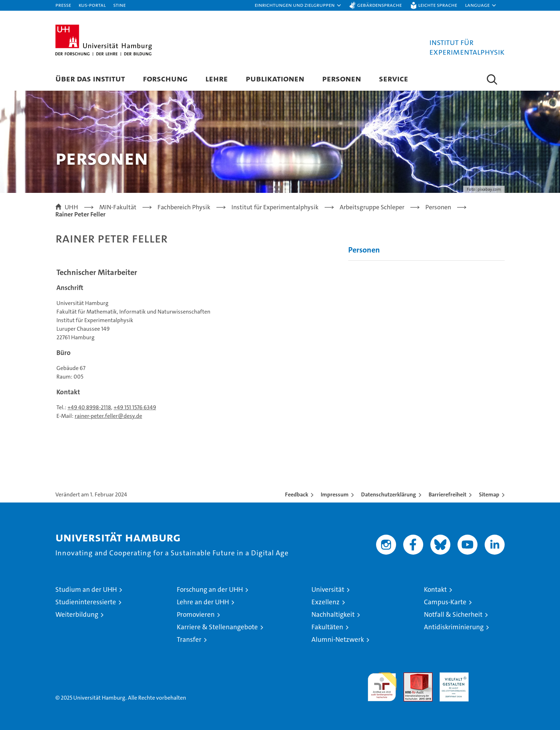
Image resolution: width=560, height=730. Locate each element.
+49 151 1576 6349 (135, 407)
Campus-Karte (445, 602)
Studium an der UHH (86, 589)
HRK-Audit (452, 676)
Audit (410, 676)
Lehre (217, 78)
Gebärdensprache (379, 5)
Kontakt (435, 589)
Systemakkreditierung (490, 676)
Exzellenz (326, 602)
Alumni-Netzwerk (338, 639)
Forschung (165, 78)
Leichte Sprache (438, 5)
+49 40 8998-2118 (89, 407)
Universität (328, 589)
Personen (342, 78)
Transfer (189, 639)
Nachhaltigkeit (333, 614)
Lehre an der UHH (203, 602)
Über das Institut (90, 78)
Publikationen (275, 78)
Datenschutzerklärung (389, 494)
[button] (298, 5)
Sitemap (489, 494)
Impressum (335, 494)
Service (394, 78)
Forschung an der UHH (210, 589)
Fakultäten (327, 627)
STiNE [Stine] (119, 5)
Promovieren (196, 614)
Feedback (297, 494)
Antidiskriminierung (454, 627)
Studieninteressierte (86, 602)
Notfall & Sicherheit (453, 614)
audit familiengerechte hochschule (382, 684)
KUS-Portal (92, 5)
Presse (63, 5)
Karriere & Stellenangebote (217, 627)
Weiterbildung (77, 614)
